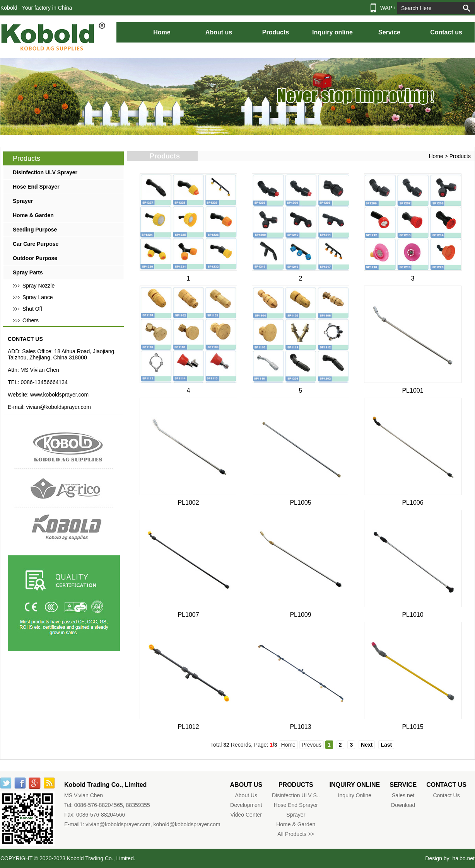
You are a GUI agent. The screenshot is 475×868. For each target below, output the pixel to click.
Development (246, 805)
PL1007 (188, 615)
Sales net (403, 795)
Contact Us (446, 795)
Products (276, 32)
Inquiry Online (355, 795)
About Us (246, 795)
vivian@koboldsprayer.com (58, 407)
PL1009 (300, 615)
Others (31, 320)
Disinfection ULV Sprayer (45, 172)
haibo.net (463, 858)
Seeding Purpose (35, 230)
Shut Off (32, 309)
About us (219, 32)
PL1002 (188, 503)
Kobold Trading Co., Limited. (101, 858)
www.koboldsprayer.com (59, 395)
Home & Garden (33, 215)
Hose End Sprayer (36, 187)
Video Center (246, 815)
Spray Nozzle (38, 286)
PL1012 (188, 727)
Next (367, 745)
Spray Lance (38, 297)
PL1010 (413, 615)
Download (403, 805)
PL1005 (300, 503)
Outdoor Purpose (35, 258)
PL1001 (413, 391)
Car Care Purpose (36, 244)
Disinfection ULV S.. (296, 795)
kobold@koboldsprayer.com (187, 824)
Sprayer (23, 201)
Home (162, 32)
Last (386, 745)
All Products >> (296, 834)
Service (389, 32)
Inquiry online (332, 32)
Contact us (446, 32)
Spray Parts (28, 272)
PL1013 (300, 727)
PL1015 (413, 727)
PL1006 (413, 503)
